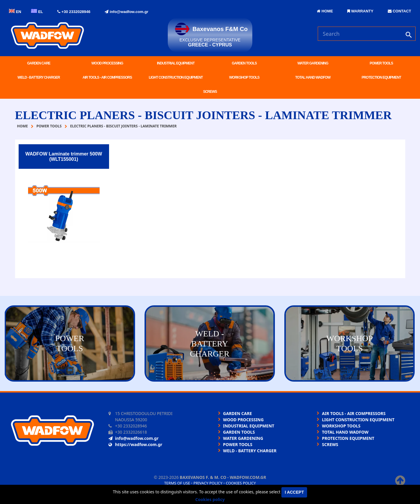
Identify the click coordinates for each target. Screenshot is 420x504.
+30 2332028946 (74, 12)
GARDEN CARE (39, 63)
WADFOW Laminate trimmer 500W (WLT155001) (64, 157)
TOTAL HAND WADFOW (313, 77)
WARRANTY (360, 11)
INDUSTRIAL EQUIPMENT (176, 63)
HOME (325, 11)
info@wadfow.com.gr (126, 12)
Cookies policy (241, 483)
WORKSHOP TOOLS (244, 77)
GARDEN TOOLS (244, 63)
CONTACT (399, 11)
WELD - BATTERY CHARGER (39, 77)
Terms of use (177, 483)
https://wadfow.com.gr (135, 444)
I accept (294, 492)
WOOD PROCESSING (107, 63)
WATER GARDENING (313, 63)
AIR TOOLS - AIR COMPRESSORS (107, 77)
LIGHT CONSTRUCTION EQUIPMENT (176, 77)
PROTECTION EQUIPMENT (381, 77)
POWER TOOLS (381, 63)
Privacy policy (208, 483)
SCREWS (210, 92)
